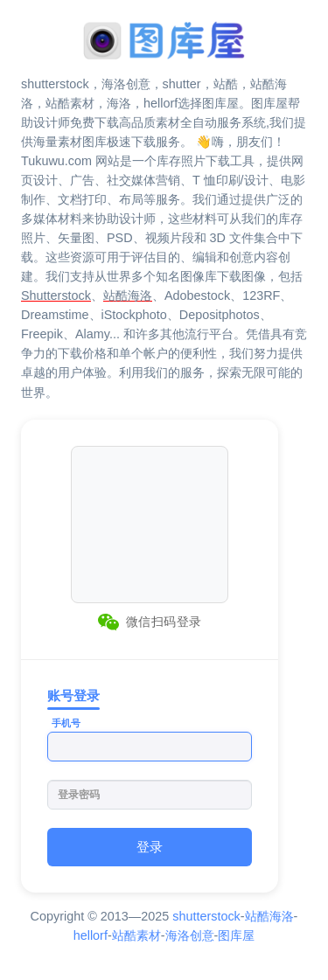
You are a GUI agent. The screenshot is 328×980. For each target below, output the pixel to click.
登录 (150, 847)
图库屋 (236, 935)
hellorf (91, 935)
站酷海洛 (269, 916)
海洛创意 (190, 935)
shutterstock (206, 916)
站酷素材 (136, 935)
